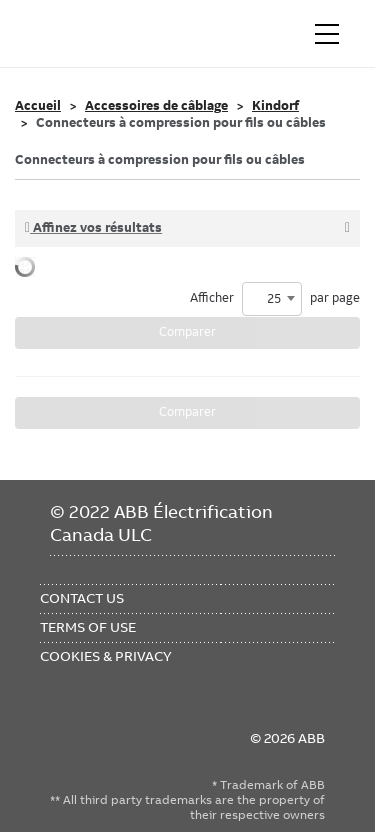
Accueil (38, 106)
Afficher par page (275, 299)
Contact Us (82, 598)
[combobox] (272, 299)
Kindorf (275, 106)
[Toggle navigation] (327, 34)
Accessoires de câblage (156, 106)
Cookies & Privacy (106, 656)
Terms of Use (88, 627)
